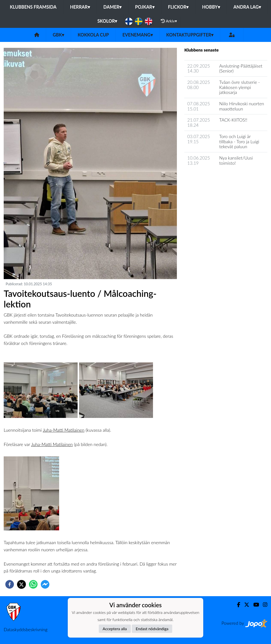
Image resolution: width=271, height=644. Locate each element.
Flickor (178, 7)
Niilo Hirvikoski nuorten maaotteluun (242, 106)
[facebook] (10, 584)
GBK (58, 35)
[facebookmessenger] (45, 584)
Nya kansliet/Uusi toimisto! (236, 160)
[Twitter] (245, 605)
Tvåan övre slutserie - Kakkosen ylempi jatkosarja (240, 87)
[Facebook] (237, 605)
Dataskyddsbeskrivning (25, 629)
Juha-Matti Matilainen (64, 430)
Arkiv (169, 21)
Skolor (107, 21)
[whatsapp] (33, 584)
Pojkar (145, 7)
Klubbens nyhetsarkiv (208, 177)
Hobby (211, 7)
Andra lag (247, 7)
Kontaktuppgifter (190, 35)
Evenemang (138, 35)
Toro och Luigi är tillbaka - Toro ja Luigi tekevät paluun (239, 141)
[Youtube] (254, 605)
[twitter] (21, 584)
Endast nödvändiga (152, 629)
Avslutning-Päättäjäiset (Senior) (241, 68)
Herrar (80, 7)
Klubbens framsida (33, 7)
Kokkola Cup (93, 35)
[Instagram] (263, 605)
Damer (113, 7)
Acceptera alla (115, 629)
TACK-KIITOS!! (233, 120)
